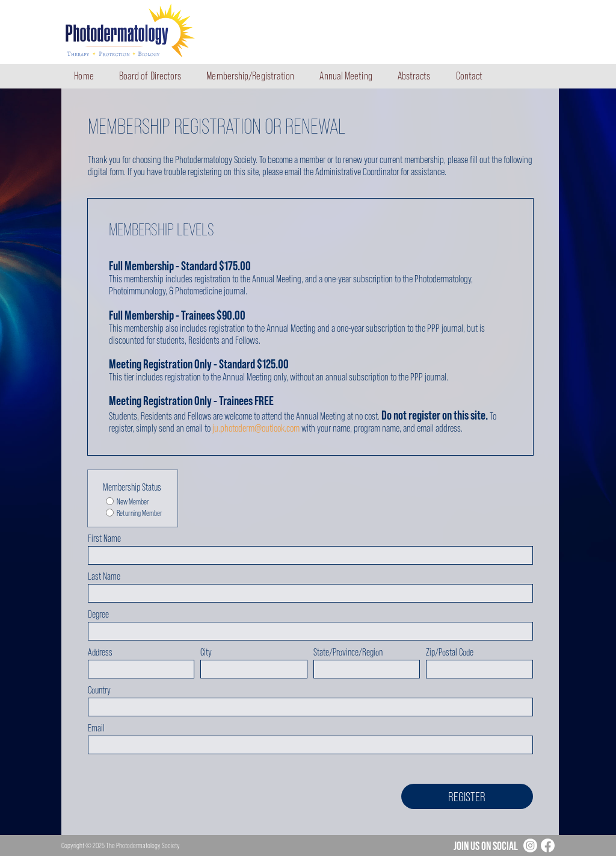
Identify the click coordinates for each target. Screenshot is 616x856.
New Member (128, 502)
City (206, 652)
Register (467, 797)
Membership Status (132, 487)
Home (84, 76)
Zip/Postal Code (450, 652)
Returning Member (134, 513)
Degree (98, 614)
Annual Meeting (346, 76)
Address (100, 652)
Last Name (104, 576)
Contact (470, 76)
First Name (104, 538)
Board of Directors (150, 76)
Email (96, 728)
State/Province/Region (348, 652)
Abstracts (414, 76)
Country (99, 690)
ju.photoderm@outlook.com (256, 428)
